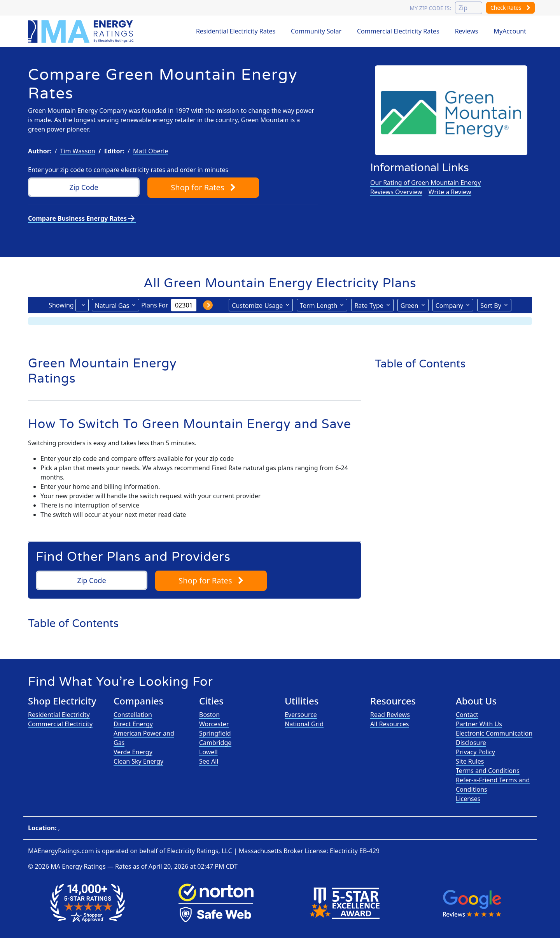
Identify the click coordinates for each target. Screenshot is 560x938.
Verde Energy (133, 752)
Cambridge (215, 743)
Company (450, 306)
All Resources (390, 724)
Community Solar (316, 31)
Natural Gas (112, 306)
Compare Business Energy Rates (82, 218)
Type (369, 305)
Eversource (301, 715)
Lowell (208, 752)
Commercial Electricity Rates (398, 31)
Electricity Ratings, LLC (199, 851)
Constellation (133, 715)
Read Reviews (390, 715)
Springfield (215, 733)
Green (409, 306)
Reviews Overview (396, 192)
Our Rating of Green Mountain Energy (425, 183)
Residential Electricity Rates (236, 31)
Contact (467, 715)
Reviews (467, 31)
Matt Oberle (150, 151)
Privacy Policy (475, 752)
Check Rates (510, 8)
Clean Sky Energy (138, 761)
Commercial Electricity (60, 724)
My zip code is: (430, 8)
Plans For (155, 305)
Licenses (468, 799)
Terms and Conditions (488, 771)
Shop (203, 187)
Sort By (491, 306)
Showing (61, 305)
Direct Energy (133, 724)
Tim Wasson (78, 151)
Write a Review (450, 192)
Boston (209, 715)
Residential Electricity (59, 715)
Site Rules (470, 761)
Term (318, 305)
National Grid (304, 724)
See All (209, 761)
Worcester (214, 724)
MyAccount (510, 31)
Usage (257, 305)
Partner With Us (479, 724)
